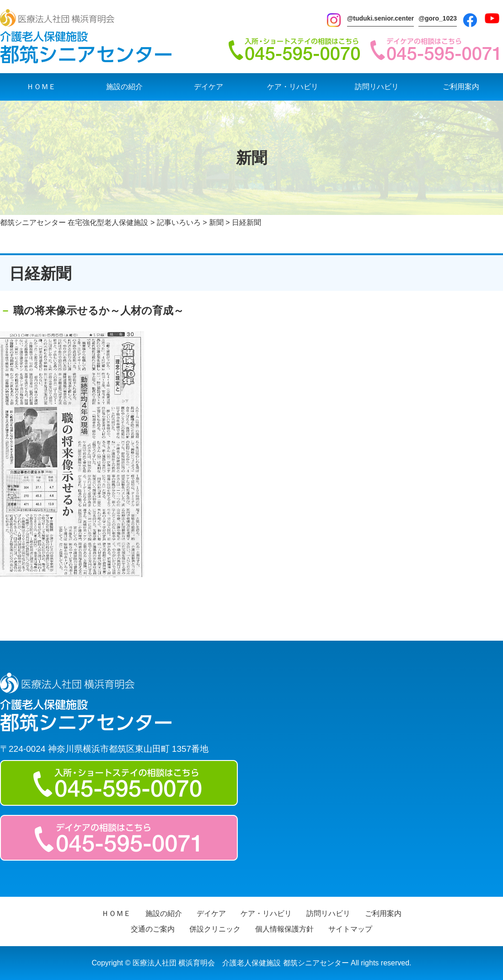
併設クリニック (215, 929)
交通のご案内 (153, 929)
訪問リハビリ (377, 87)
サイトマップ (350, 929)
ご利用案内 (461, 87)
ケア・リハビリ (293, 87)
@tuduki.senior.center (381, 18)
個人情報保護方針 (284, 929)
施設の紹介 (124, 87)
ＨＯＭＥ (41, 87)
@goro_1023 (438, 18)
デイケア (209, 87)
